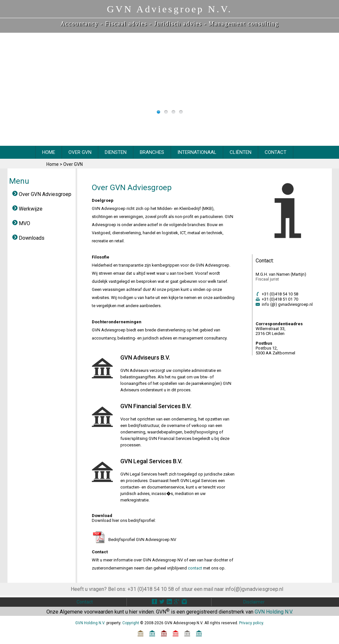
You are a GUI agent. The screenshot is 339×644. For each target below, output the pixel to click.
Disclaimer (254, 602)
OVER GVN (80, 152)
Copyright (131, 623)
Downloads (28, 238)
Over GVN (73, 164)
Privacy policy (251, 623)
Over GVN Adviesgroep (42, 194)
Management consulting (243, 24)
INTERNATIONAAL (197, 152)
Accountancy (79, 24)
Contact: (265, 261)
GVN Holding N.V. (274, 612)
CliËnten (241, 152)
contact (195, 568)
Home (53, 164)
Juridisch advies (178, 24)
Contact (85, 602)
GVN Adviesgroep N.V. (169, 9)
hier (133, 612)
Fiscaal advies (126, 24)
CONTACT (276, 152)
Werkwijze (27, 209)
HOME (49, 152)
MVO (21, 223)
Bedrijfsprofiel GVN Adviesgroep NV (142, 540)
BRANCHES (152, 152)
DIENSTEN (116, 152)
